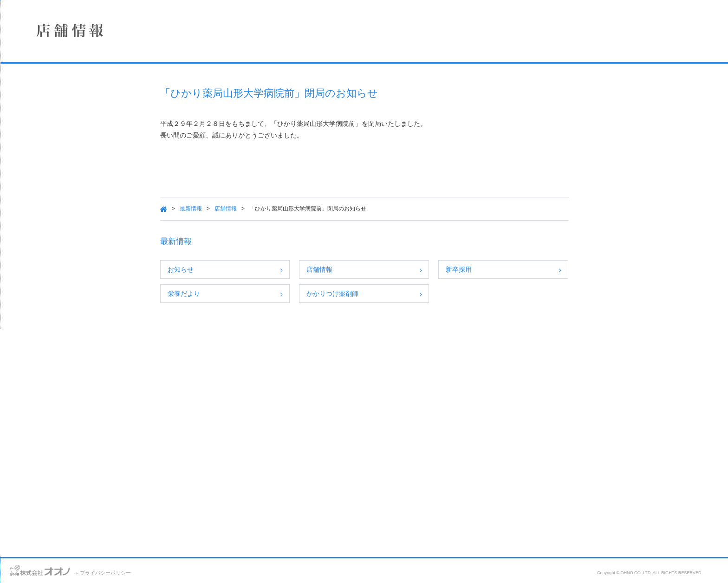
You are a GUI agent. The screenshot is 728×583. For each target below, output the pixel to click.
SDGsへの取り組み (72, 190)
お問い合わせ (18, 569)
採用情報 (72, 165)
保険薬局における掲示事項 (72, 215)
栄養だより (242, 294)
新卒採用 (517, 269)
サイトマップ (96, 569)
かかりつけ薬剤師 (390, 294)
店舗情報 (72, 116)
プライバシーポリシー (221, 573)
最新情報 (249, 209)
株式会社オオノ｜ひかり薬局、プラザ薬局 (58, 36)
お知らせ (239, 269)
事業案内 (72, 141)
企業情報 (72, 92)
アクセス (57, 569)
